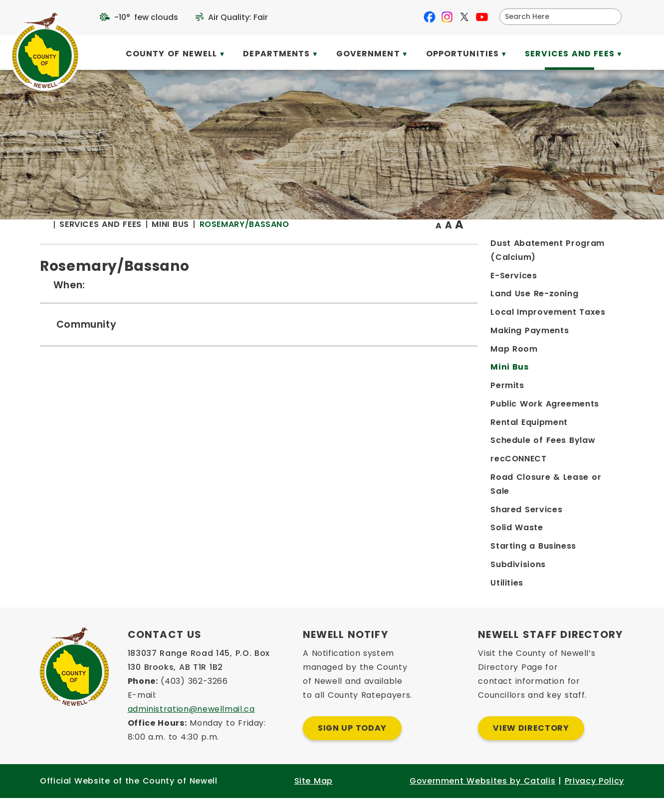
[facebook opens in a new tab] (430, 17)
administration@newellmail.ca (191, 723)
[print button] (600, 245)
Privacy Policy (594, 795)
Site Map (314, 795)
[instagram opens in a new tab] (447, 17)
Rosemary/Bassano (410, 244)
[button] (610, 16)
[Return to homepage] (216, 245)
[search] (554, 17)
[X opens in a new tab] (464, 17)
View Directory (531, 742)
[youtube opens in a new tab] (482, 17)
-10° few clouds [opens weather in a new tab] (146, 17)
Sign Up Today (352, 742)
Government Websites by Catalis (482, 795)
